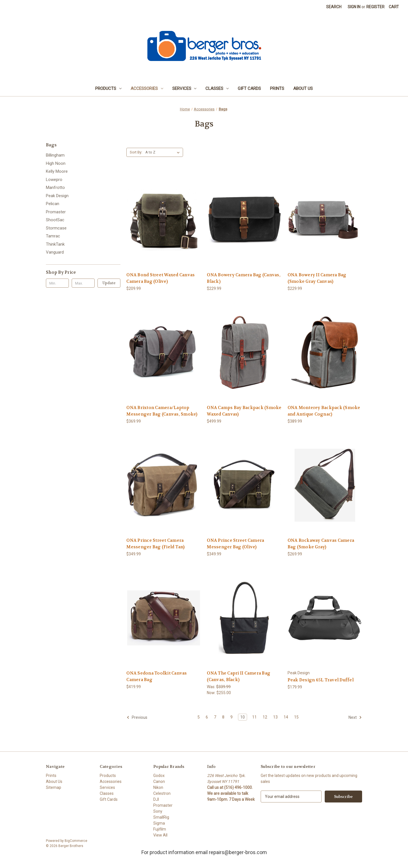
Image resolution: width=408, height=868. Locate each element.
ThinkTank (55, 244)
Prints (277, 89)
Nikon (158, 787)
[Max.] (83, 283)
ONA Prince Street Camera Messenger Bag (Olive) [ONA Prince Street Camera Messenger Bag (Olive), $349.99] (235, 544)
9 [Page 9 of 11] (231, 717)
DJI (156, 799)
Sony (158, 811)
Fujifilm (160, 829)
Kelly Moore (57, 171)
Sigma (159, 823)
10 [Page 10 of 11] (243, 717)
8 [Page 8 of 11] (223, 717)
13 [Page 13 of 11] (275, 717)
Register (375, 7)
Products (108, 89)
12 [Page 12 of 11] (265, 717)
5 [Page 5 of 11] (199, 717)
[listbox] (164, 152)
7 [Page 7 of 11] (215, 717)
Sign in (354, 7)
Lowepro (54, 180)
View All (160, 835)
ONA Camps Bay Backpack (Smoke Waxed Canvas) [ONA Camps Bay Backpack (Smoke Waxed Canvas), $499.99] (244, 411)
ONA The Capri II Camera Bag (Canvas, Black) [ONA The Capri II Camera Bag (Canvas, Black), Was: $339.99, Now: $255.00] (239, 676)
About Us (303, 89)
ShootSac (55, 220)
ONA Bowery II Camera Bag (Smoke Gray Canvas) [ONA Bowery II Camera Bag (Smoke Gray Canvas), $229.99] (317, 278)
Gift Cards (249, 89)
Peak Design (57, 196)
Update (109, 283)
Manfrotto (55, 187)
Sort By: (136, 152)
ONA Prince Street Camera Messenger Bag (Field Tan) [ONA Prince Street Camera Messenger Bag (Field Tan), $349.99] (155, 544)
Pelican (53, 204)
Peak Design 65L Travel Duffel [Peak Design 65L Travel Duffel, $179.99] (321, 680)
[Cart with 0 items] (394, 7)
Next (355, 717)
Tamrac (53, 236)
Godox (159, 776)
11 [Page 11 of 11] (254, 717)
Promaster (56, 212)
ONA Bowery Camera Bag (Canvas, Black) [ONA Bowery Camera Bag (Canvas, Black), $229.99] (244, 278)
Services (184, 89)
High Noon (56, 163)
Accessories (147, 89)
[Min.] (57, 283)
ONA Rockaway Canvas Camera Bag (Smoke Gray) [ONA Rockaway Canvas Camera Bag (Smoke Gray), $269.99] (321, 544)
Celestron (162, 793)
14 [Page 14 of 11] (286, 717)
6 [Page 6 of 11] (207, 717)
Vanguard (55, 252)
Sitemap (54, 787)
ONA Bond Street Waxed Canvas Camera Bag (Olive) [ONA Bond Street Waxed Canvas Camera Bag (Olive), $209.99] (161, 278)
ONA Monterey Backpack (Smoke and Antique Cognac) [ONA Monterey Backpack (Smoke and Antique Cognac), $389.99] (324, 411)
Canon (159, 781)
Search (334, 7)
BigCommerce (76, 841)
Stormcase (56, 228)
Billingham (55, 155)
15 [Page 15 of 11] (296, 717)
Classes (217, 89)
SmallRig (161, 817)
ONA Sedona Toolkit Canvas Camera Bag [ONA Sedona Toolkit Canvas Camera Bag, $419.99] (157, 676)
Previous (137, 717)
